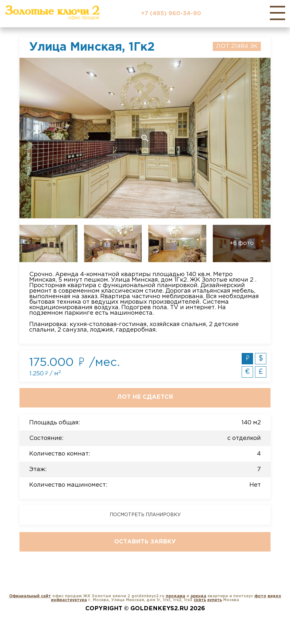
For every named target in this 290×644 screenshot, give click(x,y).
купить (215, 600)
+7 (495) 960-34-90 (171, 14)
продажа (175, 596)
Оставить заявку (145, 542)
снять (200, 600)
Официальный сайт (30, 596)
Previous (45, 138)
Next (245, 138)
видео (274, 596)
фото (260, 596)
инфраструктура (69, 600)
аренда (198, 596)
